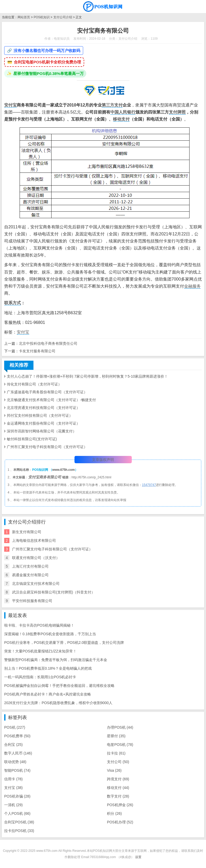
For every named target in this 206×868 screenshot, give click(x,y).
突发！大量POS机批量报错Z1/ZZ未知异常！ (40, 651)
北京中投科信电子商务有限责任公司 (48, 343)
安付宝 (10, 105)
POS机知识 (42, 17)
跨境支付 (118, 779)
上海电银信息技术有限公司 (34, 540)
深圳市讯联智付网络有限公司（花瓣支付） (42, 431)
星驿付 (116, 736)
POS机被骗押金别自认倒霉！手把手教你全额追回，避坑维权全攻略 (59, 686)
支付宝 (13, 788)
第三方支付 (112, 105)
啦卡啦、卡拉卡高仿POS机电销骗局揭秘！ (39, 625)
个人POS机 (17, 813)
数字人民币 (18, 753)
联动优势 (15, 762)
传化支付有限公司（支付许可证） (34, 384)
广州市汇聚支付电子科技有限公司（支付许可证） (47, 447)
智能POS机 (17, 770)
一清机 (13, 805)
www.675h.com (64, 470)
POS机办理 (120, 822)
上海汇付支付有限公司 (30, 566)
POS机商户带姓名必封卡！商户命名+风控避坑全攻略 (48, 694)
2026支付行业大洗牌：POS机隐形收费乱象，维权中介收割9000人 (58, 703)
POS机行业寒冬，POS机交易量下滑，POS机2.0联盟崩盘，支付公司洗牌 (64, 643)
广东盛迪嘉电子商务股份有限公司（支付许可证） (47, 392)
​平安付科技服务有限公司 (32, 601)
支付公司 (118, 762)
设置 (138, 857)
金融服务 (192, 286)
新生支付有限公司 (27, 532)
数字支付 (118, 796)
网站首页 (24, 17)
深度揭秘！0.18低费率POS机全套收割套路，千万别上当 (50, 634)
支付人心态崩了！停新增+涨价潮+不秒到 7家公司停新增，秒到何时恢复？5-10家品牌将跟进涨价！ (87, 376)
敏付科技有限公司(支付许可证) (32, 439)
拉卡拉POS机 (19, 831)
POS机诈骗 (17, 796)
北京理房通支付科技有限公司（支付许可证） (43, 408)
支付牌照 (177, 112)
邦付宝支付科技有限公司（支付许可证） (40, 415)
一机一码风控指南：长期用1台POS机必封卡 (40, 677)
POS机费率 (17, 736)
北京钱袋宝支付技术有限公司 (36, 584)
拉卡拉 (116, 753)
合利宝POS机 (19, 822)
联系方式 (13, 303)
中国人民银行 (123, 112)
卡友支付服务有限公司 (37, 351)
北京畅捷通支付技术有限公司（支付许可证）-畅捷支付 (51, 400)
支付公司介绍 (63, 17)
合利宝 (13, 745)
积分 (114, 813)
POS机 (15, 727)
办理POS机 (120, 727)
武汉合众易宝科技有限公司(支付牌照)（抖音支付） (53, 592)
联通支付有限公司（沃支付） (36, 558)
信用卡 (13, 779)
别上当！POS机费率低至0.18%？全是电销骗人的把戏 (48, 668)
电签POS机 (120, 745)
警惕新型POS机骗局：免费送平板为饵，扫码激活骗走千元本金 (56, 660)
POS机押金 (120, 805)
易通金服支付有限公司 (30, 575)
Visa (114, 770)
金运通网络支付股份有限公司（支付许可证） (43, 423)
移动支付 (121, 119)
